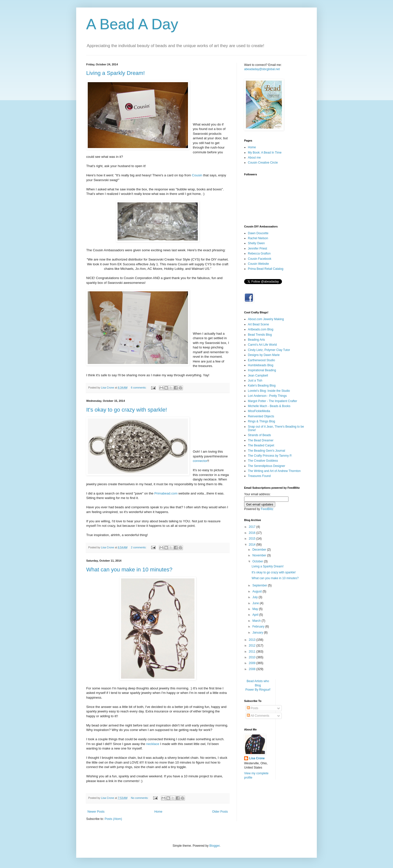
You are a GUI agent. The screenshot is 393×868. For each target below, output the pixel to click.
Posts (253, 708)
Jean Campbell (258, 376)
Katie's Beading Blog (262, 386)
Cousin (197, 175)
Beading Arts (256, 340)
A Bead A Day (132, 24)
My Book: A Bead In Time (265, 153)
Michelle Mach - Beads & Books (269, 406)
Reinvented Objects (261, 416)
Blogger (214, 846)
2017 (253, 527)
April (256, 615)
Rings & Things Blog (262, 421)
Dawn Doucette (258, 233)
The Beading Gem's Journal (266, 451)
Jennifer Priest (258, 249)
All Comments (258, 716)
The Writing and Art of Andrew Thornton (274, 471)
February (259, 627)
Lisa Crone (257, 758)
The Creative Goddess (263, 461)
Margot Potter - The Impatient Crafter (273, 401)
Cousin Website (258, 264)
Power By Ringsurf (258, 690)
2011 (253, 652)
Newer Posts (96, 812)
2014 (253, 545)
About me (254, 158)
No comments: (140, 798)
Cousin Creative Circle (263, 163)
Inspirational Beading (262, 370)
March (257, 621)
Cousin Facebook (260, 259)
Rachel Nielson (258, 238)
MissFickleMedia (259, 411)
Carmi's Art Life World (262, 345)
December (260, 550)
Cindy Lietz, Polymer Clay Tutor (269, 350)
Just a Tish (255, 381)
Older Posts (220, 812)
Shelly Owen (256, 243)
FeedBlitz (267, 509)
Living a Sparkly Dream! (116, 73)
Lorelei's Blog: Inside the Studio (269, 391)
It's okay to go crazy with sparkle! (127, 410)
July (256, 597)
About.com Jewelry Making (266, 319)
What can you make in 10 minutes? (129, 570)
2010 (253, 657)
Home (158, 812)
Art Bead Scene (258, 324)
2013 (253, 640)
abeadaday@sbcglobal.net (262, 69)
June (256, 603)
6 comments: (139, 388)
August (258, 591)
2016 (253, 533)
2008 (253, 669)
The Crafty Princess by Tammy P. (270, 456)
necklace (153, 744)
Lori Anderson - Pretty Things (267, 396)
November (260, 555)
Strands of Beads (259, 435)
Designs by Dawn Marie (264, 355)
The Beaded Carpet (261, 445)
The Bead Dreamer (261, 440)
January (258, 633)
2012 (253, 646)
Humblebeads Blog (261, 365)
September (260, 585)
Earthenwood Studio (261, 360)
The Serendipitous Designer (267, 466)
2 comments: (139, 547)
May (256, 609)
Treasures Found (259, 476)
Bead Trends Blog (260, 335)
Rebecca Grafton (259, 254)
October (258, 561)
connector (200, 461)
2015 (253, 539)
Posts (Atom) (113, 819)
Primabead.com (166, 493)
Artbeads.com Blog (261, 329)
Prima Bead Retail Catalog (266, 269)
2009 (253, 663)
